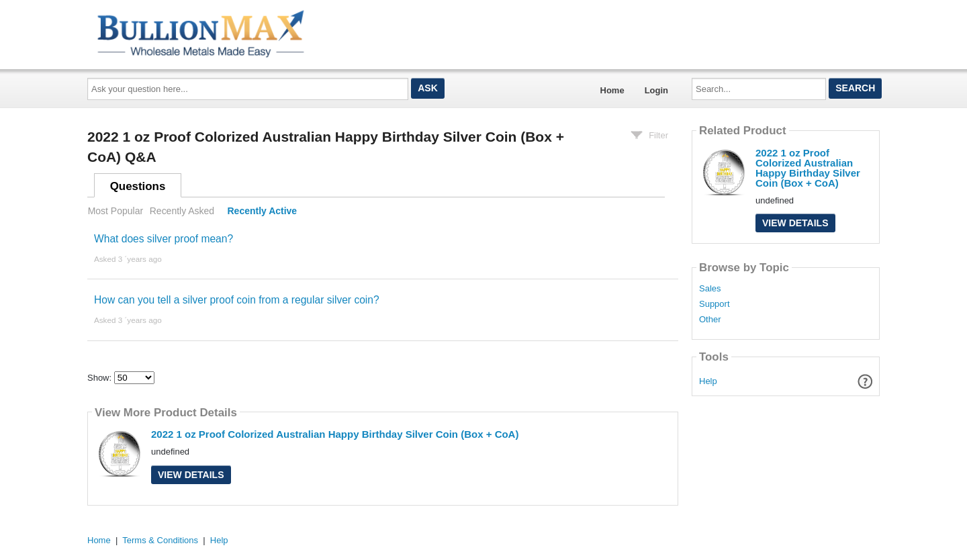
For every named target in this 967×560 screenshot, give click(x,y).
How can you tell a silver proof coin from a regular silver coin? (237, 300)
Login (656, 90)
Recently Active (263, 211)
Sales (710, 289)
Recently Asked (182, 211)
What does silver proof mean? (164, 239)
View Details (191, 475)
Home (612, 90)
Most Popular (116, 211)
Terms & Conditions (160, 540)
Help (708, 381)
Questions (138, 186)
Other (710, 320)
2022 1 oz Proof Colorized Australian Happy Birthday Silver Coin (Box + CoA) (335, 434)
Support (715, 304)
